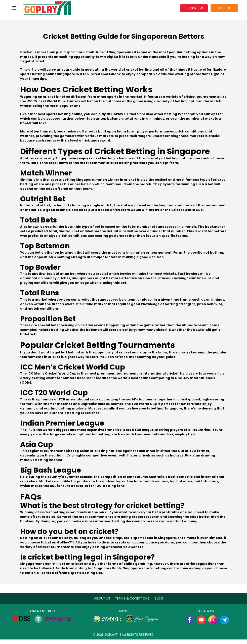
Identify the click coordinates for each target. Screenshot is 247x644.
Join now (194, 8)
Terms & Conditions (132, 598)
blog (159, 598)
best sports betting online (60, 114)
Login (224, 8)
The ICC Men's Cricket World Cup (48, 373)
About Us (102, 598)
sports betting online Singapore (48, 74)
